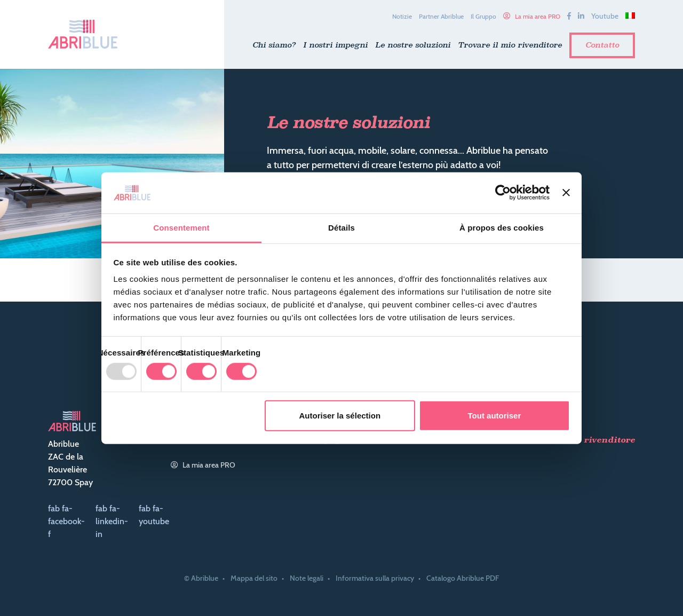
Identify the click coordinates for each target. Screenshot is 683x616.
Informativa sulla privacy (375, 578)
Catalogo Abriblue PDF (463, 578)
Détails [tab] (341, 228)
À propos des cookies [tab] (502, 228)
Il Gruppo (483, 16)
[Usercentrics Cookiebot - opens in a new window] (503, 193)
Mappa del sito (254, 578)
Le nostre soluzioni (413, 45)
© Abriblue (201, 578)
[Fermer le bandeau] (566, 193)
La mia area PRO (538, 16)
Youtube (605, 16)
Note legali (307, 578)
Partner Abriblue (441, 16)
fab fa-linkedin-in (112, 521)
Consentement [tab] (181, 228)
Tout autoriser (495, 416)
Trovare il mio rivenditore (510, 45)
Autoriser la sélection (340, 416)
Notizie (402, 16)
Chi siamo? (274, 45)
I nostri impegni (335, 45)
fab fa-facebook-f (66, 521)
